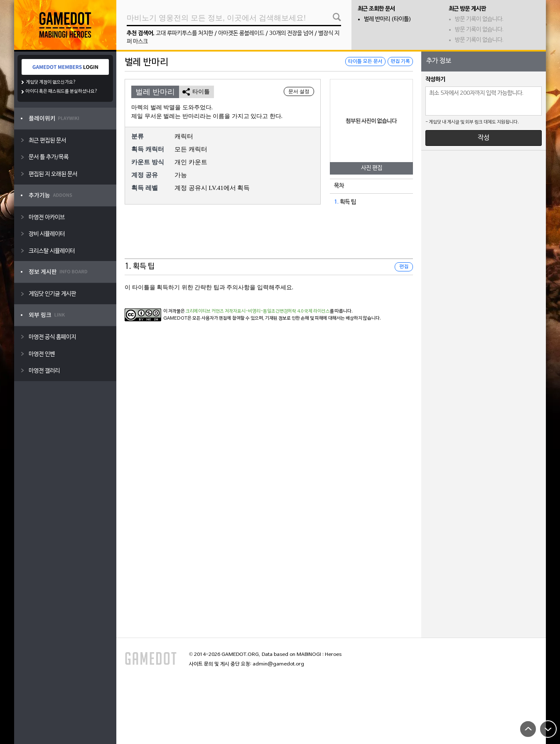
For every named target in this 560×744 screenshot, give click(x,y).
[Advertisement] (269, 238)
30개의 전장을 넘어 (291, 33)
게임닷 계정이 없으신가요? (51, 82)
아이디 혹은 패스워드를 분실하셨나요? (62, 91)
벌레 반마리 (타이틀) (388, 19)
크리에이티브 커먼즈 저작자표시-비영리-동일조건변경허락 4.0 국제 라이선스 (258, 311)
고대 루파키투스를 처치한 (184, 33)
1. (336, 202)
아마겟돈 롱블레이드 (241, 33)
